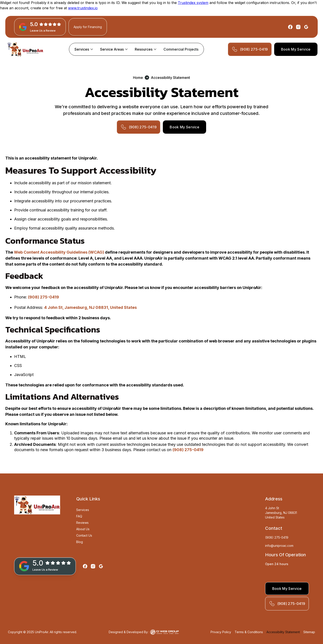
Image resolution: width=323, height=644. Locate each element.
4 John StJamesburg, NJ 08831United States (281, 513)
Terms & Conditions (249, 632)
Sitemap (309, 632)
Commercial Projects (181, 49)
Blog (80, 542)
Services (82, 49)
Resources (144, 49)
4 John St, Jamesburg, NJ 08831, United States (90, 307)
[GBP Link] (40, 27)
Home (138, 78)
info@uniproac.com (279, 546)
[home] (25, 49)
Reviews (82, 523)
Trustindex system (193, 3)
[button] (84, 49)
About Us (83, 529)
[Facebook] (290, 27)
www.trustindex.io (83, 8)
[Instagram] (298, 27)
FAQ (79, 516)
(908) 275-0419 (44, 297)
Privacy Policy (221, 632)
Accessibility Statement (283, 632)
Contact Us (84, 535)
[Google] (306, 27)
